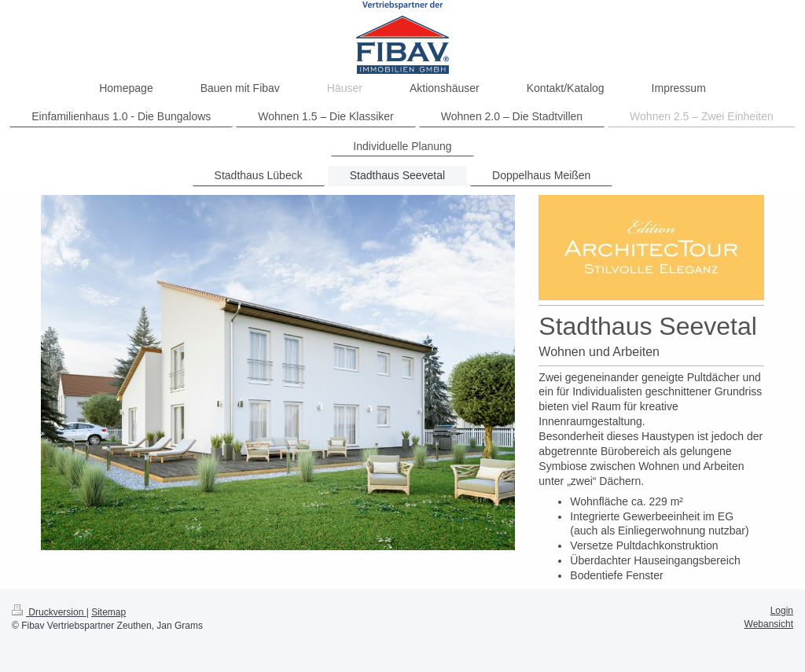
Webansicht (769, 624)
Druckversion (49, 612)
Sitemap (108, 612)
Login (782, 611)
